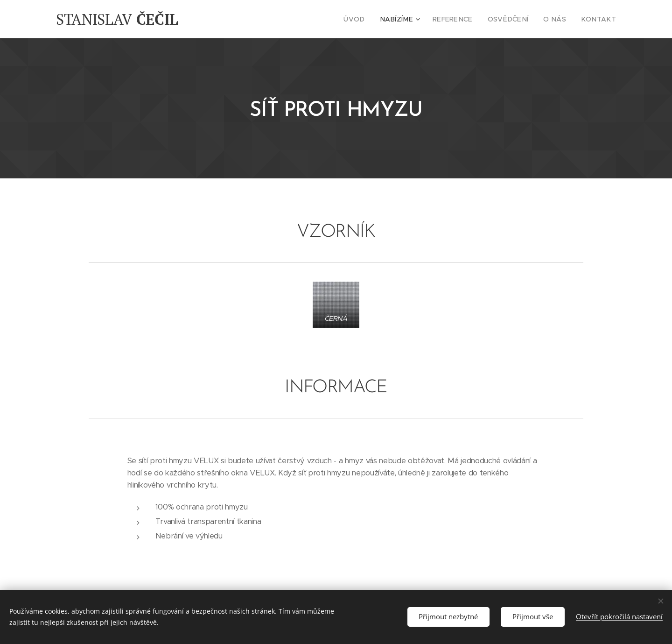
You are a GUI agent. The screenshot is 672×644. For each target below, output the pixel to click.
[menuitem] (375, 19)
